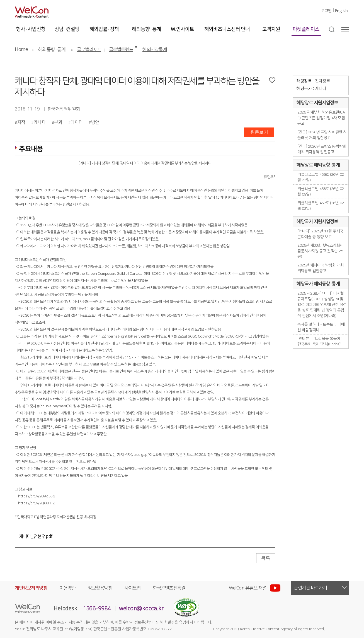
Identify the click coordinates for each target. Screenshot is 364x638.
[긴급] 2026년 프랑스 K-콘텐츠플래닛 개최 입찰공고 (322, 135)
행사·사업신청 (31, 29)
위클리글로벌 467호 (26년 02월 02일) (321, 206)
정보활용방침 (100, 588)
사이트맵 (132, 588)
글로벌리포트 (89, 50)
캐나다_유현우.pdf (36, 536)
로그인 (326, 10)
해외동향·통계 (146, 29)
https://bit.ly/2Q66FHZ (36, 503)
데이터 (77, 122)
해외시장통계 (155, 50)
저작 (21, 122)
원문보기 (259, 132)
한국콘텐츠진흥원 (169, 588)
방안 (95, 122)
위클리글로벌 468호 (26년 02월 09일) (321, 192)
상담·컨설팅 (67, 29)
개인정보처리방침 (31, 588)
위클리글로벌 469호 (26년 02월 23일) (321, 177)
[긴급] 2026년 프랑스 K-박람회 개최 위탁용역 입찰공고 (322, 149)
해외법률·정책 (104, 29)
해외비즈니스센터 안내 (227, 29)
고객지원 (271, 29)
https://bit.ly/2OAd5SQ (37, 496)
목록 (266, 558)
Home (21, 50)
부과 (58, 122)
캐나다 (40, 122)
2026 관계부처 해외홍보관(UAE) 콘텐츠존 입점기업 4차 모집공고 (321, 118)
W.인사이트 (182, 29)
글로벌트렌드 (121, 50)
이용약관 (67, 588)
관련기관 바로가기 (310, 588)
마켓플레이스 (306, 29)
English (341, 10)
